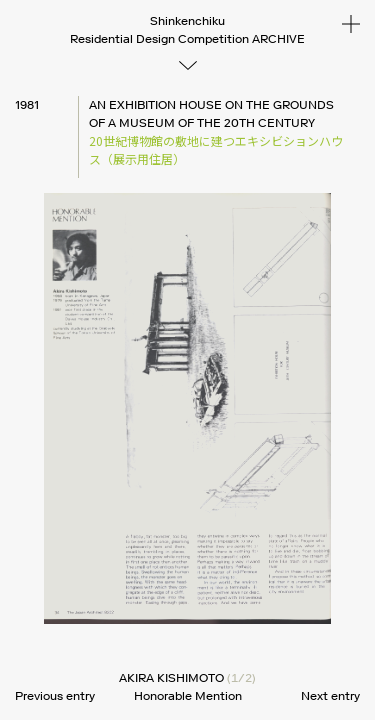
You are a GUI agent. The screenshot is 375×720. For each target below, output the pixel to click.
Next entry (330, 695)
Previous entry (55, 695)
